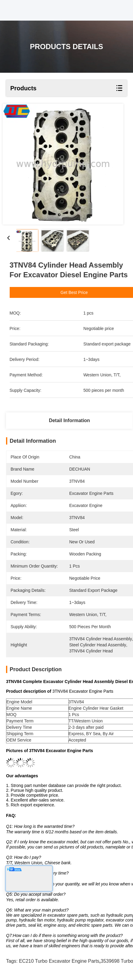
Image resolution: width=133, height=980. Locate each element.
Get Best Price (86, 292)
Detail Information (70, 420)
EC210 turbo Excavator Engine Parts (59, 961)
